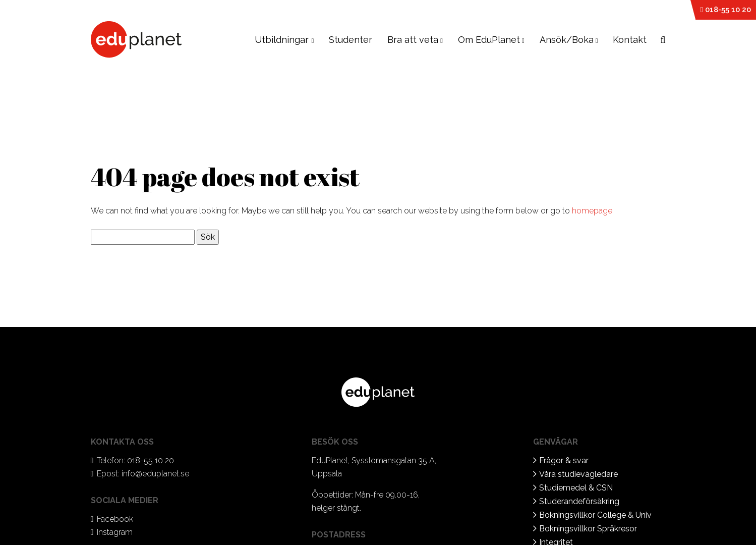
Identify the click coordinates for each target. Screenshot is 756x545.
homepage (592, 211)
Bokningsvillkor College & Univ (595, 515)
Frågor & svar (564, 460)
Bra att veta (413, 40)
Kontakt (630, 40)
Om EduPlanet (489, 40)
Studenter (351, 40)
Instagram (115, 532)
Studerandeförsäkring (579, 501)
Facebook (115, 519)
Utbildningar (284, 40)
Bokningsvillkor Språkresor (588, 529)
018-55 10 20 (726, 10)
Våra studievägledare (578, 474)
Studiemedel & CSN (576, 488)
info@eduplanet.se (155, 474)
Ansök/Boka (567, 40)
